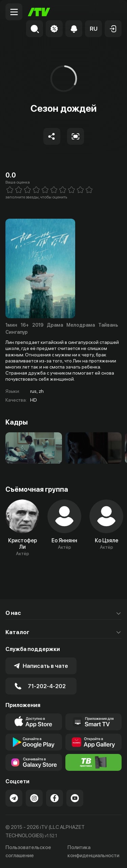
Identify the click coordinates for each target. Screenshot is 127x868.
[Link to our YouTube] (75, 798)
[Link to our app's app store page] (34, 722)
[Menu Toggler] (14, 12)
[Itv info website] (94, 762)
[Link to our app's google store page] (34, 742)
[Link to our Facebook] (55, 798)
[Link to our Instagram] (34, 798)
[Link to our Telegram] (14, 798)
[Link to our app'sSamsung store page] (34, 762)
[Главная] (39, 12)
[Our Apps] (94, 722)
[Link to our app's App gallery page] (94, 742)
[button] (93, 29)
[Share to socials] (52, 136)
